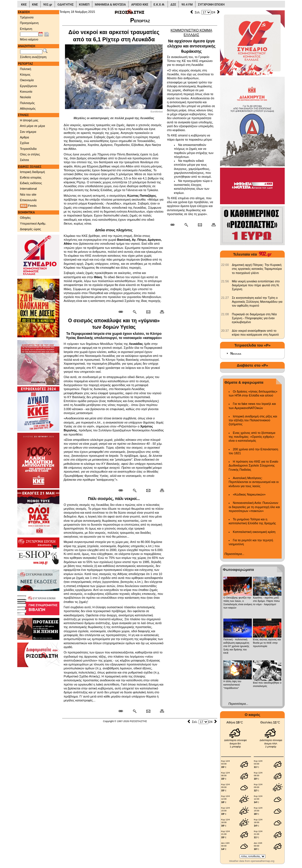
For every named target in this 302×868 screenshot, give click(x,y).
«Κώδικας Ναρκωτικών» (249, 494)
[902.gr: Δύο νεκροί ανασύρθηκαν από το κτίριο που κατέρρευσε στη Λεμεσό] (225, 331)
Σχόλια (25, 143)
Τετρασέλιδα (28, 149)
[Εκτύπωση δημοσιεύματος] (160, 312)
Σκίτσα (25, 160)
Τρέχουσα (27, 17)
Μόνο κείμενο (29, 39)
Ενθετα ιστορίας (31, 177)
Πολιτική (26, 69)
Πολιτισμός (27, 103)
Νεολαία (26, 97)
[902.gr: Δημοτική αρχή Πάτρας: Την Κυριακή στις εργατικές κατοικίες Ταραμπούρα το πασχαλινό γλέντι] (225, 265)
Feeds (28, 206)
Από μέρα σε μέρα (33, 126)
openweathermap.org (263, 861)
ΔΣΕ (173, 5)
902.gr (48, 5)
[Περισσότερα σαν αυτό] (135, 312)
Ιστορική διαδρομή (32, 172)
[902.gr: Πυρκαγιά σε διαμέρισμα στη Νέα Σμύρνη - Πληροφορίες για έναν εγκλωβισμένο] (225, 314)
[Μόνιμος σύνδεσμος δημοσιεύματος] (123, 312)
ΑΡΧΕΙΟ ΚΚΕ (140, 5)
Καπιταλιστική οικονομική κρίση (254, 532)
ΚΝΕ (35, 5)
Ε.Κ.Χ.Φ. (159, 5)
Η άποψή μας (29, 120)
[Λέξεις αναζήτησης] (31, 52)
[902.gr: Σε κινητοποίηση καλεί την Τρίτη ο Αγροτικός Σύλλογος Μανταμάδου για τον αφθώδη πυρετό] (225, 298)
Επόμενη (26, 29)
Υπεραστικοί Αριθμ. (33, 223)
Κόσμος (25, 74)
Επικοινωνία (28, 200)
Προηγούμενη (29, 23)
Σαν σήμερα (28, 132)
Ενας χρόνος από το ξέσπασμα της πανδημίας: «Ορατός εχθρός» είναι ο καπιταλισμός (252, 437)
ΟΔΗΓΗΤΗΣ (66, 5)
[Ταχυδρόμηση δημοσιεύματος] (148, 312)
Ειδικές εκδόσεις (31, 183)
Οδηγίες (26, 218)
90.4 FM (187, 5)
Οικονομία (27, 80)
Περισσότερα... (234, 554)
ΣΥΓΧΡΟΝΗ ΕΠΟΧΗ (211, 5)
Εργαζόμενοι (29, 86)
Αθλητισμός (28, 109)
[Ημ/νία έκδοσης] (29, 34)
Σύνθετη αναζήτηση (33, 57)
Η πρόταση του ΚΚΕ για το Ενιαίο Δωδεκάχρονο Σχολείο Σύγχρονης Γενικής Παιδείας (253, 466)
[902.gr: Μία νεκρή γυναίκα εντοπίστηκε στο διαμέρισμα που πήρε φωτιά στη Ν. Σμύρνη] (225, 281)
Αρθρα (25, 137)
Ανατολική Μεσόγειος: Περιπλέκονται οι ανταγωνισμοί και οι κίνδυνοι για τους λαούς (254, 482)
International (29, 189)
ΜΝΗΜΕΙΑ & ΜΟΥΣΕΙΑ (110, 5)
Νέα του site (28, 194)
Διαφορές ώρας (31, 229)
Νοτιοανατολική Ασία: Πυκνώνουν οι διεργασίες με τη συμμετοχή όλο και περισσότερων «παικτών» (254, 507)
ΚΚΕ (24, 5)
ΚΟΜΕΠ (84, 5)
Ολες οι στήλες (30, 154)
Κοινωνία (26, 92)
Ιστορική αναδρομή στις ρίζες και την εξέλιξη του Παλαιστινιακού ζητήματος (253, 420)
